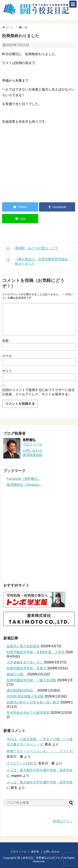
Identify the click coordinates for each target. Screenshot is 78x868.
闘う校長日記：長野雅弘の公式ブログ (40, 858)
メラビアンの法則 (20, 763)
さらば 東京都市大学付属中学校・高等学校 (40, 770)
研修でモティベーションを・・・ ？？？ (38, 751)
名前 (5, 341)
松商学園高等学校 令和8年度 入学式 (36, 652)
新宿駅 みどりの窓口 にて (32, 249)
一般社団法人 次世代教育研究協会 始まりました (38, 261)
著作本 (35, 852)
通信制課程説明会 (21, 690)
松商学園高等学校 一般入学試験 (31, 680)
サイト (7, 371)
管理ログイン (63, 821)
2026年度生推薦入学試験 (25, 696)
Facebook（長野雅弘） (24, 479)
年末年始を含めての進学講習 (28, 713)
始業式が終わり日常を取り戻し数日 (33, 702)
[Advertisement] (37, 165)
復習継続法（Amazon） (24, 485)
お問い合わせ (56, 852)
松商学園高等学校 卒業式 (26, 668)
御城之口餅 (17, 674)
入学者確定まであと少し (25, 662)
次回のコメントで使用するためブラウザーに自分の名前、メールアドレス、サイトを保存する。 (38, 392)
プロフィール (32, 444)
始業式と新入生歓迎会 (23, 646)
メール (7, 356)
